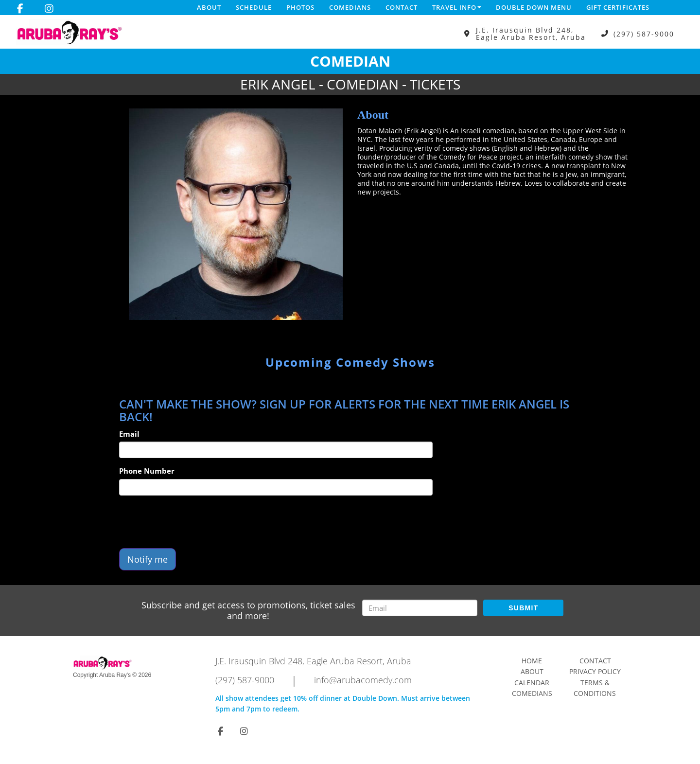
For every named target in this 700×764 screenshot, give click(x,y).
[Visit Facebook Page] (20, 9)
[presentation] (193, 522)
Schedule (254, 7)
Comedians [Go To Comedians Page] (532, 693)
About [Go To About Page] (532, 671)
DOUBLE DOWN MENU (534, 7)
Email (129, 434)
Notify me (148, 559)
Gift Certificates (618, 7)
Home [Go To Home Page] (532, 661)
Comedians (350, 7)
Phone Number (147, 471)
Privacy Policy (595, 671)
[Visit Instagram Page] (49, 9)
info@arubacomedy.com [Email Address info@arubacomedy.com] (363, 680)
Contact (402, 7)
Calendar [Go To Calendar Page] (532, 683)
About (209, 7)
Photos (300, 7)
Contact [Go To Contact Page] (595, 661)
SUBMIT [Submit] (523, 608)
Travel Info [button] (457, 7)
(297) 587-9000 (644, 34)
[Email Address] (420, 608)
